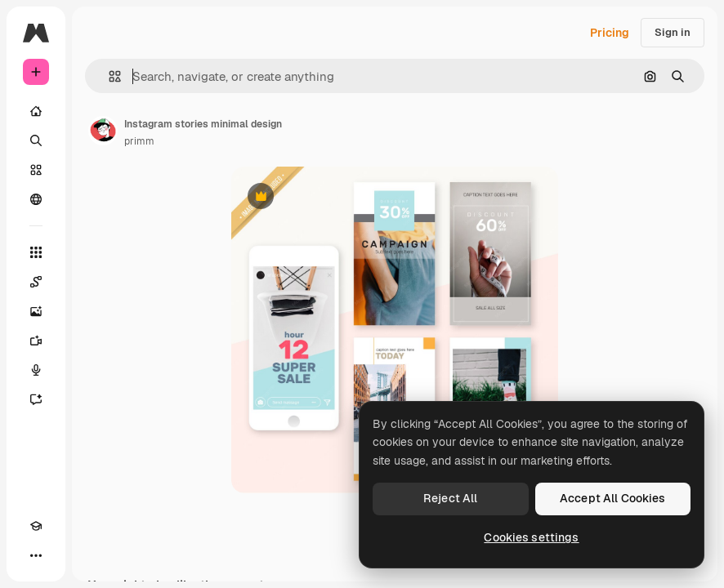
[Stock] (36, 170)
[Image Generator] (36, 311)
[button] (108, 76)
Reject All (450, 498)
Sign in (673, 32)
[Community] (36, 199)
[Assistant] (36, 399)
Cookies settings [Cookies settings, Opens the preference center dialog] (531, 537)
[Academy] (36, 526)
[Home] (36, 111)
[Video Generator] (36, 341)
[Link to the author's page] (103, 131)
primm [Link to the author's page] (139, 141)
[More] (36, 555)
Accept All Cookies (613, 498)
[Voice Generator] (36, 370)
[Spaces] (36, 282)
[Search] (36, 140)
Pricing (610, 33)
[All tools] (36, 252)
